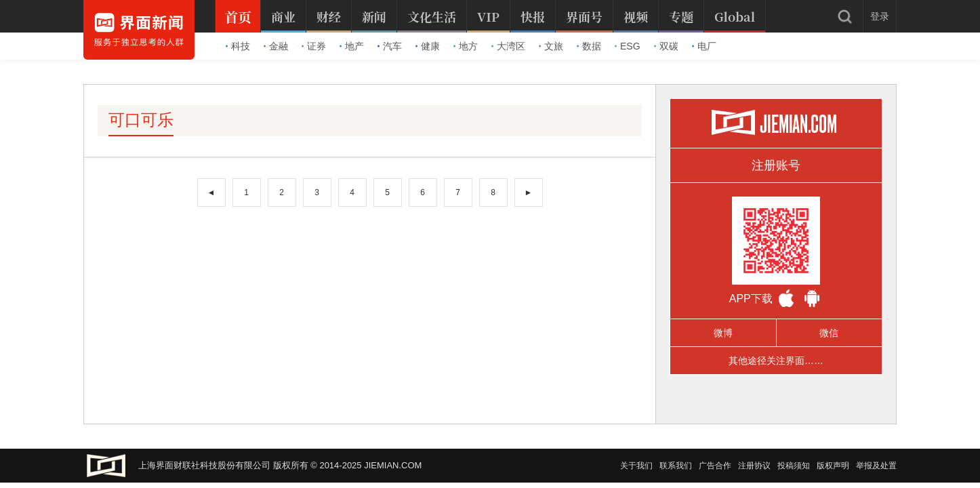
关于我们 (636, 466)
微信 (829, 333)
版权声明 (833, 466)
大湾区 (508, 46)
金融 (276, 46)
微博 (723, 333)
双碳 (666, 46)
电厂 (704, 46)
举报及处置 (876, 466)
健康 (428, 46)
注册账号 (776, 165)
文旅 (551, 46)
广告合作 (715, 466)
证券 (314, 46)
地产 (352, 46)
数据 (589, 46)
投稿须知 (794, 466)
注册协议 (754, 466)
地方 (466, 46)
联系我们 (676, 466)
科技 (238, 46)
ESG (628, 46)
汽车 (390, 46)
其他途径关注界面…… (776, 361)
